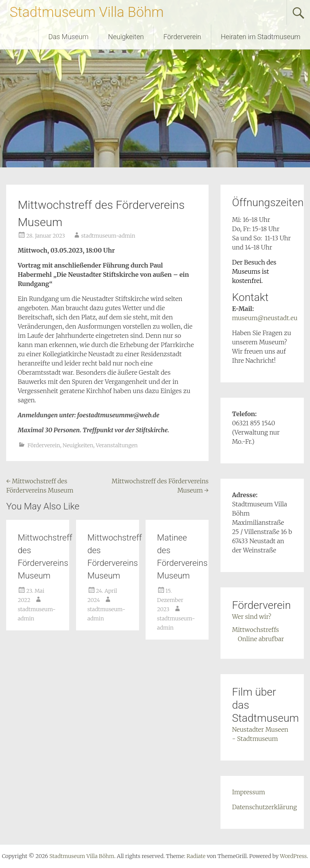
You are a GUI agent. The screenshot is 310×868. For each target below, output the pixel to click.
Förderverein (182, 37)
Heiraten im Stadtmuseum (261, 37)
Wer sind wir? (252, 617)
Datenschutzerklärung (264, 807)
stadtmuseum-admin (108, 236)
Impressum (249, 792)
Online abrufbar (261, 639)
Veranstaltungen (117, 445)
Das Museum (69, 37)
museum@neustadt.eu (265, 318)
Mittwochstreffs (255, 630)
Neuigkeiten (126, 37)
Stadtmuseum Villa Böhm (87, 12)
